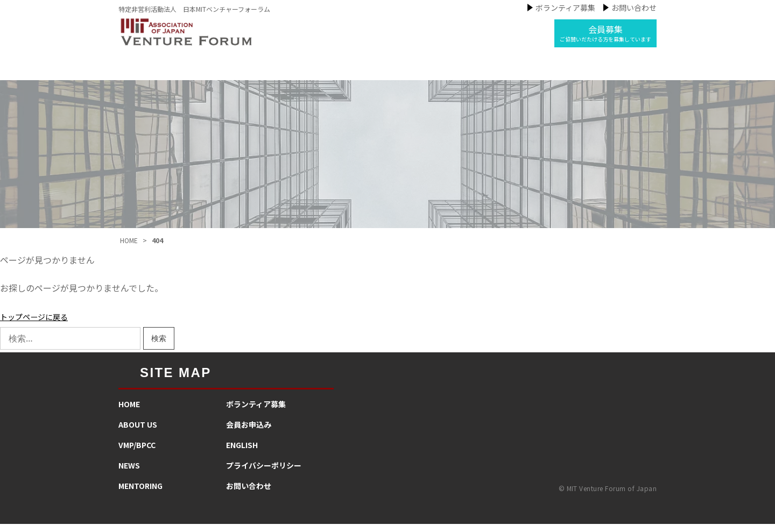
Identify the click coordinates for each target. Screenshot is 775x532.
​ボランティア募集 (256, 412)
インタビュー (554, 72)
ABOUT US (138, 432)
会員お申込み (249, 432)
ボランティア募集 (565, 8)
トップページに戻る (39, 324)
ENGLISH (242, 453)
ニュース (386, 72)
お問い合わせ (634, 8)
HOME (129, 412)
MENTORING (140, 494)
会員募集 (605, 33)
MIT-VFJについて (228, 72)
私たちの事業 (315, 72)
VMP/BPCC (137, 453)
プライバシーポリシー (264, 473)
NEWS (129, 473)
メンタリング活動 (466, 72)
